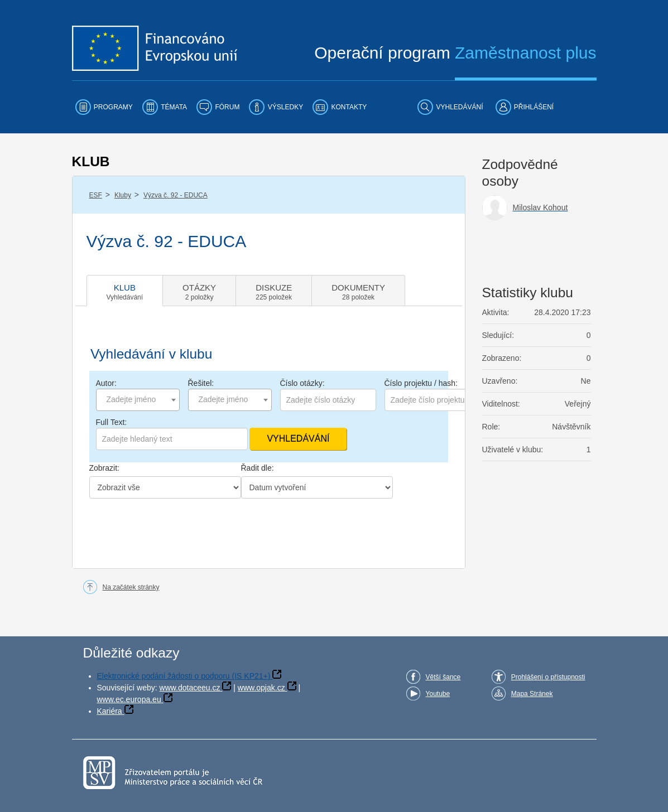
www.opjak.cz (261, 688)
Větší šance (443, 677)
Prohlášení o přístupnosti (548, 677)
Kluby (123, 195)
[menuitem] (104, 107)
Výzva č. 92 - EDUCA (176, 195)
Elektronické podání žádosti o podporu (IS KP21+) (184, 676)
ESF (96, 195)
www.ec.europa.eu (129, 699)
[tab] (125, 291)
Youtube (438, 694)
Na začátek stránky (131, 587)
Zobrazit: (104, 468)
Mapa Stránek (532, 694)
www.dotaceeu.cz (190, 688)
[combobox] (138, 400)
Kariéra (110, 711)
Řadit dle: (258, 468)
